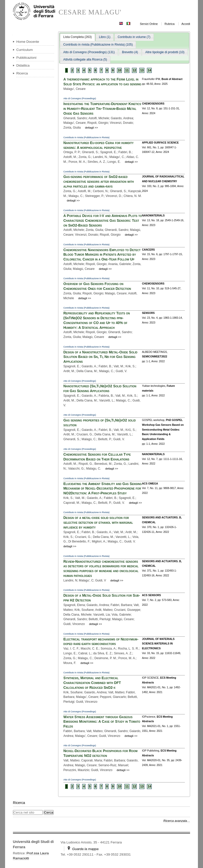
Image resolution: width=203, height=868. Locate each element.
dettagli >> (91, 128)
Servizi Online (149, 24)
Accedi (186, 24)
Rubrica (170, 24)
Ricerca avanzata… (177, 821)
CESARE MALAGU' (90, 12)
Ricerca (19, 803)
